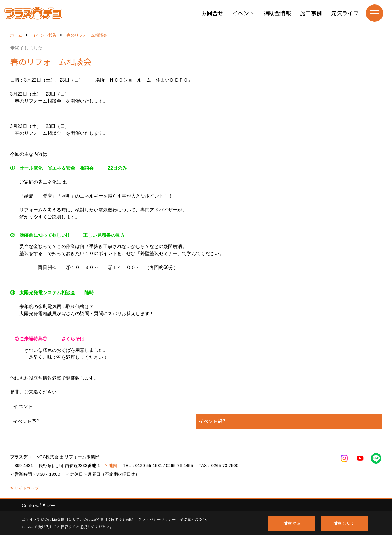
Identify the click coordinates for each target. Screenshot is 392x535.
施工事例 (311, 13)
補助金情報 (277, 13)
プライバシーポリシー (157, 519)
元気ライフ (345, 13)
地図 (113, 465)
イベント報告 (213, 421)
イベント (243, 13)
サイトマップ (27, 488)
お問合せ (212, 13)
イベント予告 (27, 421)
